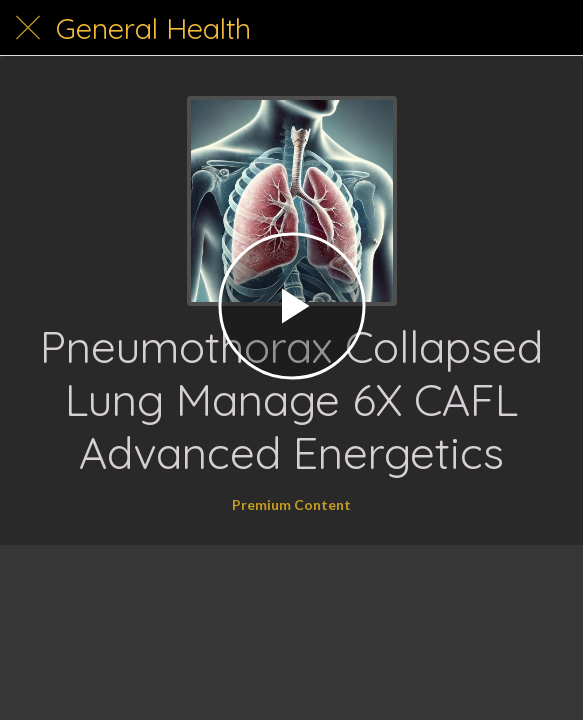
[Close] (28, 28)
